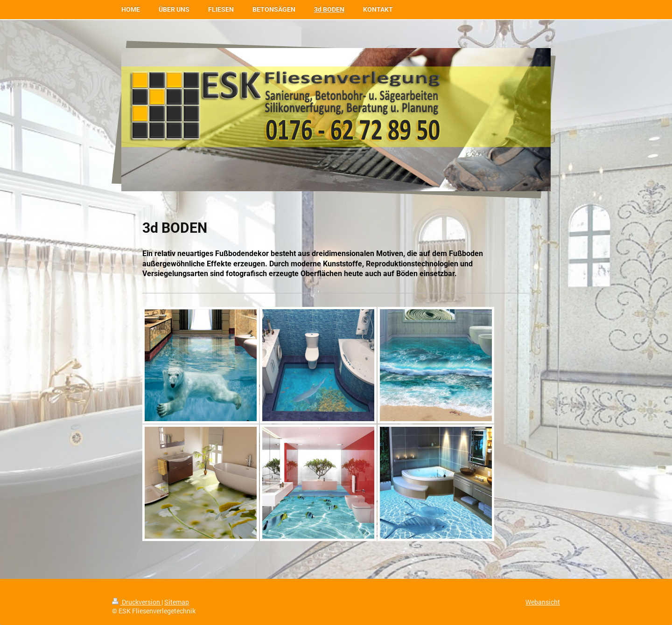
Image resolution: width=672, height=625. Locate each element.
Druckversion (137, 602)
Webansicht (543, 602)
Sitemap (177, 602)
